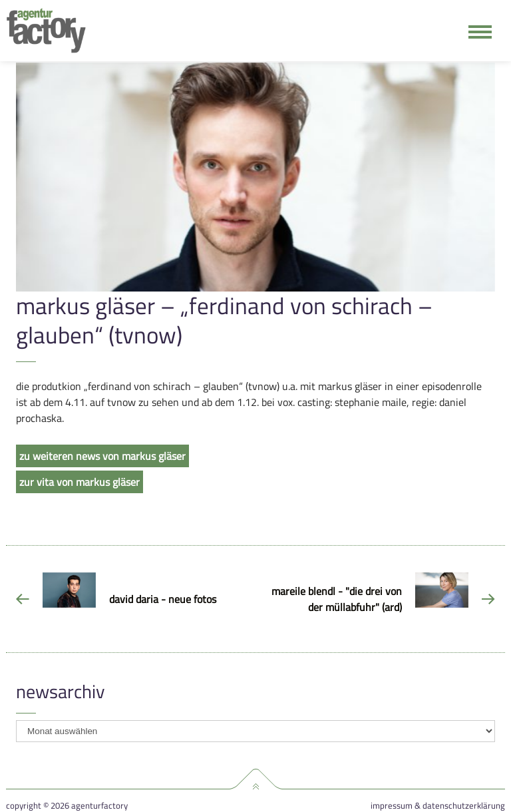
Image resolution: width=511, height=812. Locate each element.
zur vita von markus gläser (80, 482)
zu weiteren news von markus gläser (102, 456)
